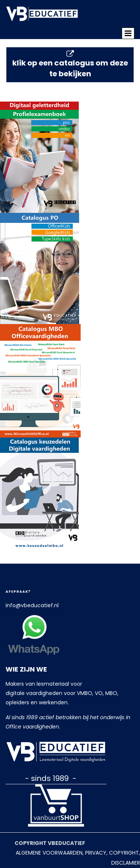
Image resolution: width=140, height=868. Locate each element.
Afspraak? (18, 592)
